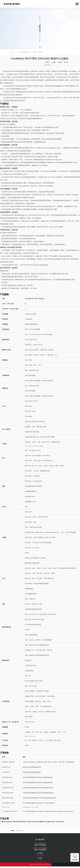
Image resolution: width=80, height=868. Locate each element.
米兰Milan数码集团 (18, 832)
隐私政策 (31, 866)
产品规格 (58, 63)
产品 (16, 52)
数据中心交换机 (38, 52)
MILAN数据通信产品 (26, 52)
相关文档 (67, 63)
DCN (23, 832)
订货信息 (62, 63)
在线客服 (75, 857)
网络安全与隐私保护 (35, 866)
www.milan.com (48, 866)
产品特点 (53, 63)
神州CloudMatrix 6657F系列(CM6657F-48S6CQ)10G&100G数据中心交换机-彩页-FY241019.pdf (33, 823)
